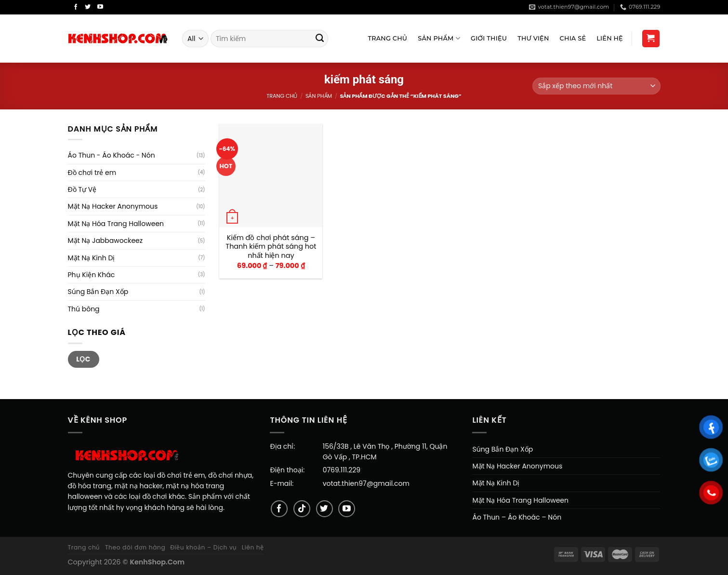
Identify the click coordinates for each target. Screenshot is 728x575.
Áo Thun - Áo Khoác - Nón (112, 155)
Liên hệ (253, 547)
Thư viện (533, 38)
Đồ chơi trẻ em (92, 173)
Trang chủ (282, 96)
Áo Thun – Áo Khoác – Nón (517, 517)
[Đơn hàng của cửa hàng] (596, 86)
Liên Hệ (610, 38)
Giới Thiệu (489, 38)
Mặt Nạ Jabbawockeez (106, 241)
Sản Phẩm (439, 38)
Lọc (83, 359)
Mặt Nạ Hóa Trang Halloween (116, 224)
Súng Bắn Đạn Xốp (98, 292)
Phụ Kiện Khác (92, 275)
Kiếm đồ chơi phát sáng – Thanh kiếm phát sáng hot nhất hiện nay (271, 247)
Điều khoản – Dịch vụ (204, 547)
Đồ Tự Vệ (82, 189)
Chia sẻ (573, 38)
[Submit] (320, 39)
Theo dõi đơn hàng (135, 547)
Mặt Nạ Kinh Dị (92, 258)
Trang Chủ (387, 38)
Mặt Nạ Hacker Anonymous (113, 206)
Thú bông (84, 309)
